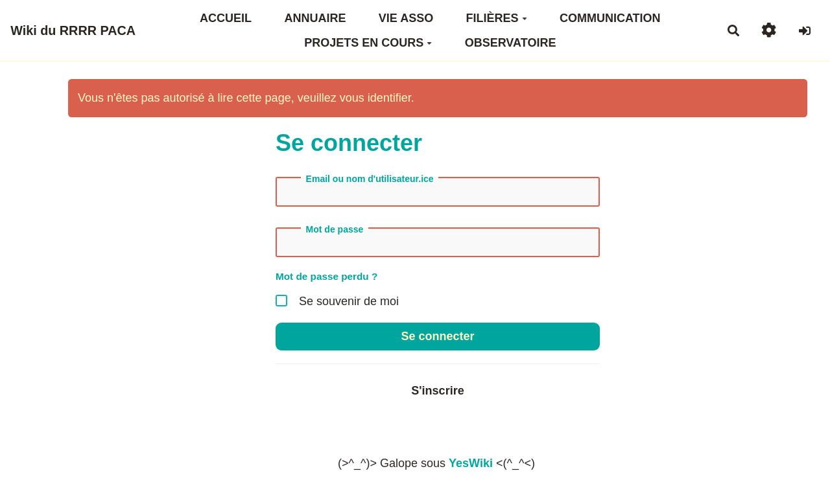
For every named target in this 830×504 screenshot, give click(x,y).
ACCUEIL (226, 18)
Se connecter (437, 336)
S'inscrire (437, 391)
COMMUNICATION (610, 18)
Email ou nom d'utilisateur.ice (370, 179)
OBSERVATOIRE (511, 43)
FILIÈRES (497, 18)
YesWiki (471, 463)
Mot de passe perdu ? (326, 276)
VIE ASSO (406, 18)
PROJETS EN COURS (368, 43)
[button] (769, 30)
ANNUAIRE (315, 18)
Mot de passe (335, 229)
